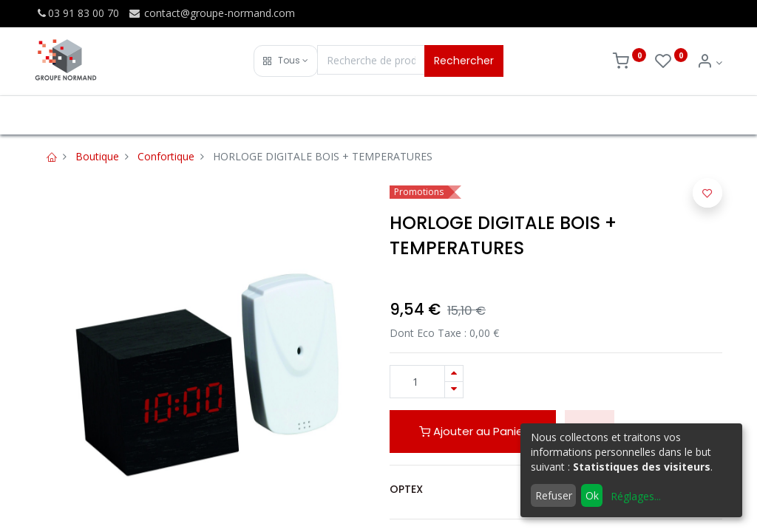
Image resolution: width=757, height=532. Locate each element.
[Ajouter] (454, 374)
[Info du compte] (709, 62)
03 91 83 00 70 (77, 13)
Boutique (97, 156)
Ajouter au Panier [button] (473, 431)
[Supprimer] (454, 390)
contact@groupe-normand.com (211, 13)
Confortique (166, 156)
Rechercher (464, 61)
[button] (286, 61)
